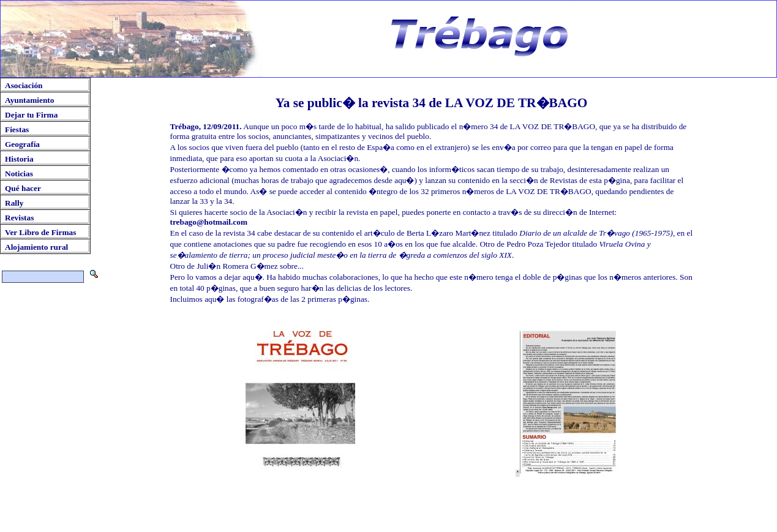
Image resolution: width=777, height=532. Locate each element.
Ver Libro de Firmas (40, 232)
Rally (14, 203)
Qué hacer (23, 188)
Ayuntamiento (29, 100)
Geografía (22, 144)
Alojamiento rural (36, 247)
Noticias (19, 174)
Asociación (24, 85)
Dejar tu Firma (31, 115)
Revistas (19, 218)
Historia (19, 159)
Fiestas (17, 129)
